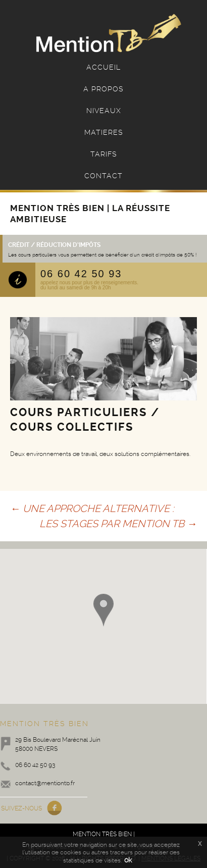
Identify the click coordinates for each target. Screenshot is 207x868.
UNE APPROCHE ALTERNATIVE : (92, 508)
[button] (103, 610)
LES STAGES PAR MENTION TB (118, 524)
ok (128, 860)
